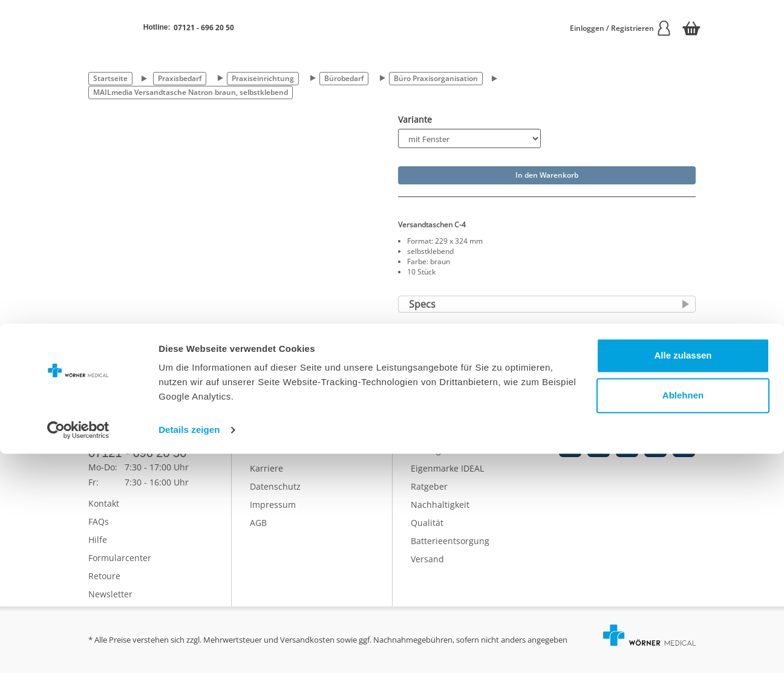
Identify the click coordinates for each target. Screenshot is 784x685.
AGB (258, 535)
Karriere (266, 480)
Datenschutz (275, 498)
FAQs (99, 534)
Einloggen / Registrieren (621, 28)
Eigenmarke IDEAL (447, 480)
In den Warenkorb (547, 175)
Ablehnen (683, 626)
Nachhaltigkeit (440, 517)
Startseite (110, 78)
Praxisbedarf (180, 78)
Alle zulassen (683, 587)
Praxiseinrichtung (263, 78)
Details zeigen (189, 661)
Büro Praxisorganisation (436, 78)
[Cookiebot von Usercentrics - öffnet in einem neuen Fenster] (78, 661)
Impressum (273, 517)
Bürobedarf (344, 78)
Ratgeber (429, 498)
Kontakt (104, 515)
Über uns (269, 462)
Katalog (426, 462)
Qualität (427, 535)
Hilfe (98, 552)
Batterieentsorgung (450, 553)
